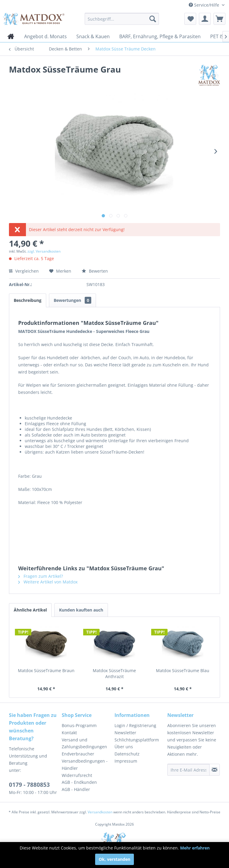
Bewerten (95, 271)
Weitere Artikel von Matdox (48, 582)
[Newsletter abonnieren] (215, 770)
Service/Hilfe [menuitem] (205, 5)
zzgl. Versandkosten (44, 251)
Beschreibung (28, 300)
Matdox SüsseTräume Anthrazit (114, 673)
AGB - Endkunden (79, 782)
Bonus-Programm (79, 725)
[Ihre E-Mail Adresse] (188, 770)
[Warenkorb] (219, 19)
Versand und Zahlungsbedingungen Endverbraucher (84, 747)
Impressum (126, 761)
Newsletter (125, 733)
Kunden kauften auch (81, 610)
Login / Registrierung (135, 725)
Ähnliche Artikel (30, 610)
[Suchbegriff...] (122, 19)
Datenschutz (127, 754)
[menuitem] (122, 19)
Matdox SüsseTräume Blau (183, 670)
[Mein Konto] (205, 19)
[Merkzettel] (190, 19)
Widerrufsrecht (77, 775)
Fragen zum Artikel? (41, 576)
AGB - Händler (76, 789)
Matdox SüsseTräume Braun (46, 670)
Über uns (124, 747)
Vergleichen (24, 271)
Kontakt (69, 733)
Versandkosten (100, 812)
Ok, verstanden (114, 859)
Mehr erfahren (195, 848)
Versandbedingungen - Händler (85, 765)
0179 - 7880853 (29, 785)
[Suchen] (153, 19)
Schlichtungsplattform (137, 740)
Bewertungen (72, 300)
